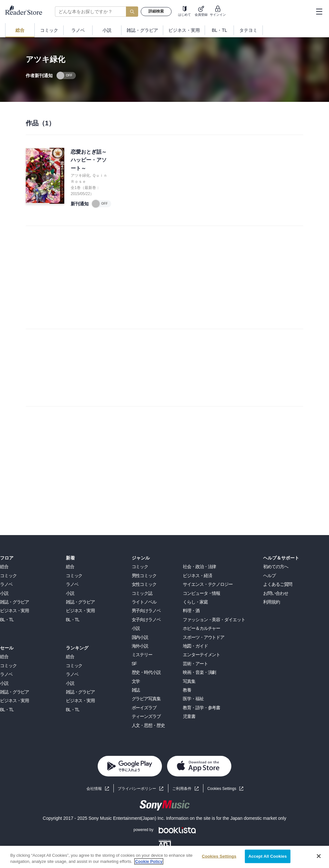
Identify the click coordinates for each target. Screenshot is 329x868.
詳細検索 (156, 11)
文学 (136, 681)
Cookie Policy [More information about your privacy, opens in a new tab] (149, 861)
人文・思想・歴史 (148, 725)
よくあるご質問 (278, 584)
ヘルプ (269, 576)
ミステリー (142, 655)
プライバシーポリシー (137, 789)
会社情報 (94, 789)
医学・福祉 (193, 699)
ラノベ (6, 584)
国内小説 (140, 637)
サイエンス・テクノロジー (208, 584)
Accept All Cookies (268, 856)
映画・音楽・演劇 (199, 672)
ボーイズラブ (144, 708)
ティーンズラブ (146, 716)
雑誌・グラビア (14, 602)
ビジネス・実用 (14, 611)
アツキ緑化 (80, 175)
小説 (4, 593)
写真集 (189, 681)
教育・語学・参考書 (201, 708)
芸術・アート (195, 664)
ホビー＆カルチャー (201, 628)
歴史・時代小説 (146, 672)
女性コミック (144, 584)
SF (134, 664)
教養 (187, 690)
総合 (4, 567)
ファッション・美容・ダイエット (214, 620)
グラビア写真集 (146, 699)
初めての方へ (276, 567)
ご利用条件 (182, 789)
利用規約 (271, 602)
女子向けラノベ (146, 620)
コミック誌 (142, 593)
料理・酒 (191, 611)
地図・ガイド (195, 646)
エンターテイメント (201, 655)
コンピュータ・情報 (201, 593)
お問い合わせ (276, 593)
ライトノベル (144, 602)
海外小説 (140, 646)
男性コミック (144, 576)
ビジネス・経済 (197, 576)
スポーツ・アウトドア (204, 637)
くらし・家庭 (195, 602)
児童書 (189, 716)
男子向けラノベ (146, 611)
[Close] (319, 856)
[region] (164, 857)
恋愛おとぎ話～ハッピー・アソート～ (89, 160)
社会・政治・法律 (199, 567)
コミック (8, 576)
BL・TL (7, 620)
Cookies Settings (222, 789)
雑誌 (136, 690)
